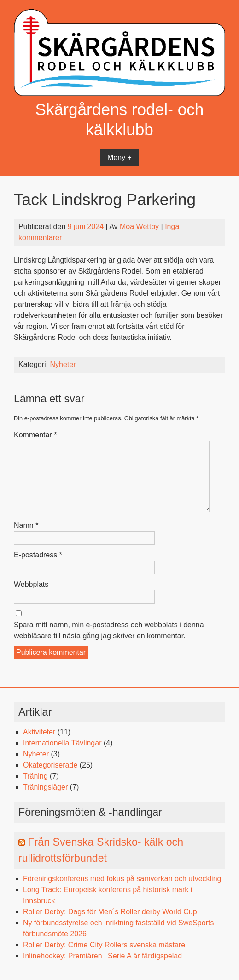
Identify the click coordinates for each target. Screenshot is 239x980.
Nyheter (63, 364)
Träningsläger (45, 787)
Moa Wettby (139, 226)
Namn (26, 525)
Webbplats (31, 584)
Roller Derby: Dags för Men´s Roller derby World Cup (110, 912)
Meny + (119, 158)
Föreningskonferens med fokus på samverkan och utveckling (122, 879)
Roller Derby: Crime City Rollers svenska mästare (104, 945)
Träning (35, 776)
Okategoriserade (50, 765)
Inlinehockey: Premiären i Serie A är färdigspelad (102, 956)
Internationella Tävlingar (62, 743)
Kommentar (35, 435)
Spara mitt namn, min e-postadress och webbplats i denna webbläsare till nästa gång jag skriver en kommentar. (109, 630)
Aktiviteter (39, 732)
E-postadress (38, 555)
